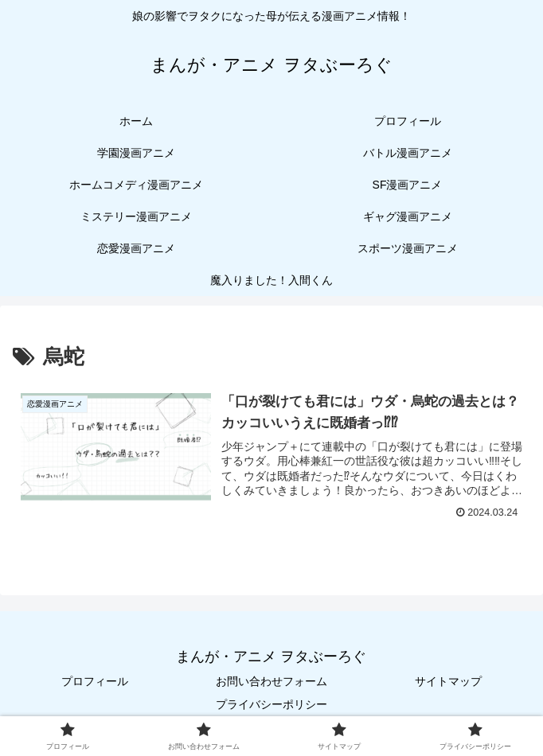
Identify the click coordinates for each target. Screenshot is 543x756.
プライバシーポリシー (271, 704)
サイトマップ (448, 681)
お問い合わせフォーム (271, 681)
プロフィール (95, 681)
